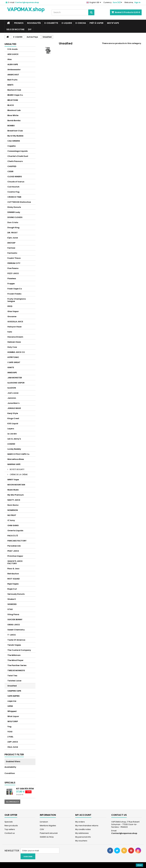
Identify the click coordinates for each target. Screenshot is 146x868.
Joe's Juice (13, 393)
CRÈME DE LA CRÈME (19, 474)
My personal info (83, 837)
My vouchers (81, 841)
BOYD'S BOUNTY (17, 469)
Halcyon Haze (14, 327)
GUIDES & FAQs (47, 837)
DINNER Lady (14, 212)
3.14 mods (12, 49)
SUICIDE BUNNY (15, 620)
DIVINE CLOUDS (15, 217)
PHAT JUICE (13, 551)
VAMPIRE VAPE (14, 691)
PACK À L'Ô (13, 536)
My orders (80, 822)
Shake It (12, 599)
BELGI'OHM (13, 100)
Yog (9, 727)
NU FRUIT (12, 515)
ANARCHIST (13, 75)
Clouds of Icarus (16, 182)
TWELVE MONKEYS (16, 670)
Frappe (11, 284)
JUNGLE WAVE (14, 408)
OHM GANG (13, 525)
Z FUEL (10, 737)
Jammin (12, 398)
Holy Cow (12, 347)
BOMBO (11, 126)
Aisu (10, 59)
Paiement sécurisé (49, 833)
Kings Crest (13, 418)
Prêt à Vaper (96, 23)
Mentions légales (48, 826)
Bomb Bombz (14, 120)
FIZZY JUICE (13, 273)
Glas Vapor (13, 311)
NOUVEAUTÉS (34, 23)
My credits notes (83, 829)
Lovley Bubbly (14, 449)
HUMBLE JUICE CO (16, 352)
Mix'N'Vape (113, 23)
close (140, 865)
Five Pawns (13, 268)
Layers (11, 429)
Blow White (13, 115)
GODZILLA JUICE (15, 322)
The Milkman (14, 655)
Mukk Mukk (13, 490)
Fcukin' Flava (14, 258)
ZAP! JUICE (13, 742)
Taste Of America (16, 640)
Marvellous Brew (16, 459)
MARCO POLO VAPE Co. (19, 454)
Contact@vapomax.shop (124, 833)
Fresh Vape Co (15, 289)
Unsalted (12, 686)
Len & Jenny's (14, 439)
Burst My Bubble (15, 136)
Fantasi (11, 248)
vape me (12, 701)
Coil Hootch (13, 187)
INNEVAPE (12, 373)
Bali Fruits (12, 80)
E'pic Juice (13, 238)
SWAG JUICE (14, 625)
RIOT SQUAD (14, 579)
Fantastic (12, 253)
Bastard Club (14, 90)
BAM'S (10, 85)
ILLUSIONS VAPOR (16, 383)
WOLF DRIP (13, 721)
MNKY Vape (13, 480)
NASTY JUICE (14, 500)
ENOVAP (11, 243)
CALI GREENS (14, 141)
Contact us (10, 833)
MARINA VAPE (14, 464)
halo (10, 332)
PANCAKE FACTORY (17, 541)
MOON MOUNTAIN (16, 485)
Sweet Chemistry (16, 630)
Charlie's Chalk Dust (18, 156)
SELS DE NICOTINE (15, 29)
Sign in (137, 2)
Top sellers (10, 829)
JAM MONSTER (15, 378)
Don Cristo (13, 222)
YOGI (10, 732)
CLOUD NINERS (15, 177)
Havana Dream (15, 337)
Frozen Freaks (14, 294)
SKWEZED (12, 604)
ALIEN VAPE (13, 64)
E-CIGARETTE (51, 23)
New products (11, 826)
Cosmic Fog (13, 192)
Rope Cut (12, 589)
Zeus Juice (13, 747)
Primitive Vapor (15, 556)
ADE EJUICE (13, 54)
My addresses (82, 833)
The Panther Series (17, 665)
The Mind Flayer (15, 660)
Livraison (44, 822)
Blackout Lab (14, 110)
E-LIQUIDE (67, 23)
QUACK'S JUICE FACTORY (15, 562)
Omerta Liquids (15, 531)
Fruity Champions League (17, 300)
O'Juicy (11, 520)
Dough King (13, 228)
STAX (10, 609)
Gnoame (12, 316)
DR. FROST (13, 233)
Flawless (12, 278)
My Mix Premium (16, 495)
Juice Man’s (13, 403)
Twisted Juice (14, 681)
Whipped (12, 711)
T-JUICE (12, 635)
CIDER (10, 171)
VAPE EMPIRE (13, 696)
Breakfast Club (15, 131)
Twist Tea (12, 676)
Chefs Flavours (15, 161)
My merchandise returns (87, 826)
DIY (30, 29)
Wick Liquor (13, 716)
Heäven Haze (14, 342)
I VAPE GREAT (14, 362)
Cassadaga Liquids (18, 151)
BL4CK (11, 105)
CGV (42, 829)
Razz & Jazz (13, 569)
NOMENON (13, 510)
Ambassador (14, 70)
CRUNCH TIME (14, 197)
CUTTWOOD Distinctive (19, 202)
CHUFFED (12, 166)
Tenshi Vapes (14, 645)
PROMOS (19, 23)
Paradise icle (14, 546)
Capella (12, 146)
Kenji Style (13, 413)
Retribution (13, 574)
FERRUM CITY (14, 263)
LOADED (11, 444)
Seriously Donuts (16, 594)
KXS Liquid (13, 424)
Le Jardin (12, 434)
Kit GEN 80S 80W (25, 789)
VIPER (10, 706)
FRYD (10, 306)
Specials (10, 783)
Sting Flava (13, 614)
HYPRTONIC (13, 357)
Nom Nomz (13, 505)
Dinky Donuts (14, 207)
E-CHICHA (81, 23)
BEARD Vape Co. (15, 95)
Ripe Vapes (13, 584)
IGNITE (11, 367)
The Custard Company (19, 650)
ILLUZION (12, 388)
